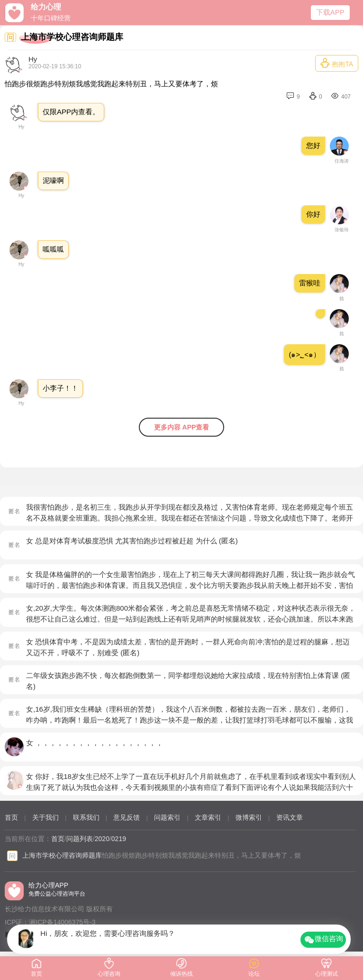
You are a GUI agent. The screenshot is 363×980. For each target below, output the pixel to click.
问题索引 (167, 817)
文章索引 (208, 817)
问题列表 (80, 839)
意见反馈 (127, 817)
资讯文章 (290, 817)
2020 (102, 839)
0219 (119, 839)
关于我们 (45, 817)
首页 (11, 817)
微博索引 (249, 817)
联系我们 (86, 817)
